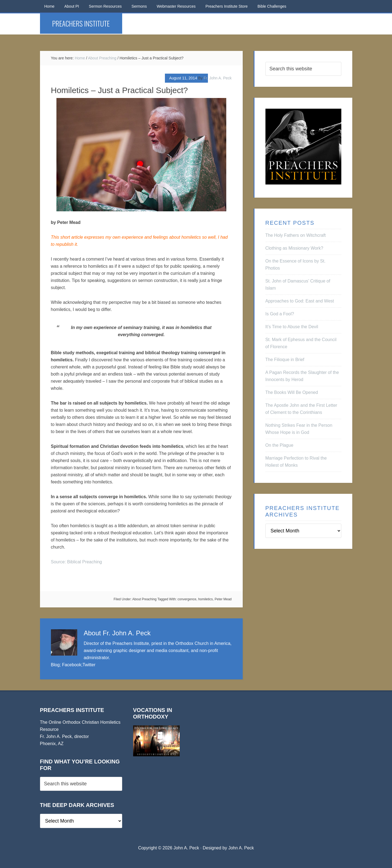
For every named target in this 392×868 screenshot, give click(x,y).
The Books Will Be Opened (292, 392)
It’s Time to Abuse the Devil (292, 327)
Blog (55, 665)
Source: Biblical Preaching (77, 562)
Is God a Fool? (280, 314)
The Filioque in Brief (285, 360)
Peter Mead (223, 599)
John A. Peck (241, 848)
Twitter (89, 665)
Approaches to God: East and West (300, 301)
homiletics (205, 599)
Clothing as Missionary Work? (294, 248)
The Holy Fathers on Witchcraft (296, 235)
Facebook (71, 665)
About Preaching (145, 599)
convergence (187, 599)
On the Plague (279, 445)
